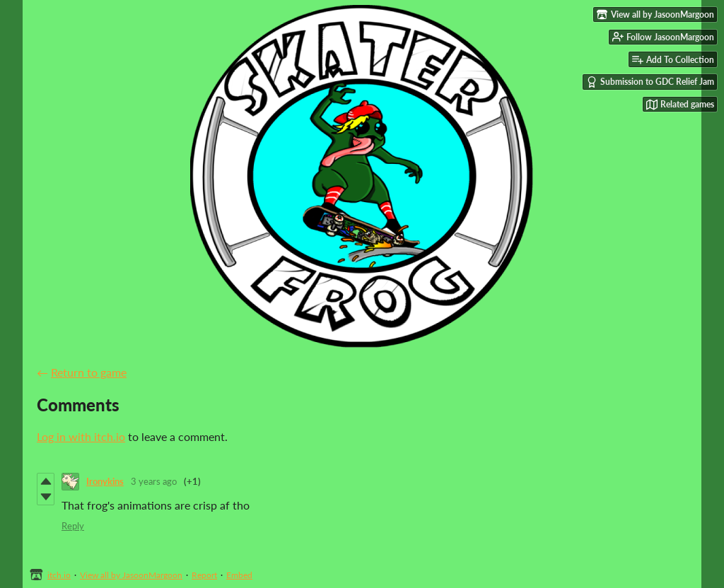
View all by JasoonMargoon (131, 575)
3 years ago (154, 481)
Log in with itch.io (81, 436)
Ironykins (105, 481)
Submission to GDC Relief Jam (650, 82)
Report (204, 575)
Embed (239, 575)
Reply (73, 526)
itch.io (59, 575)
